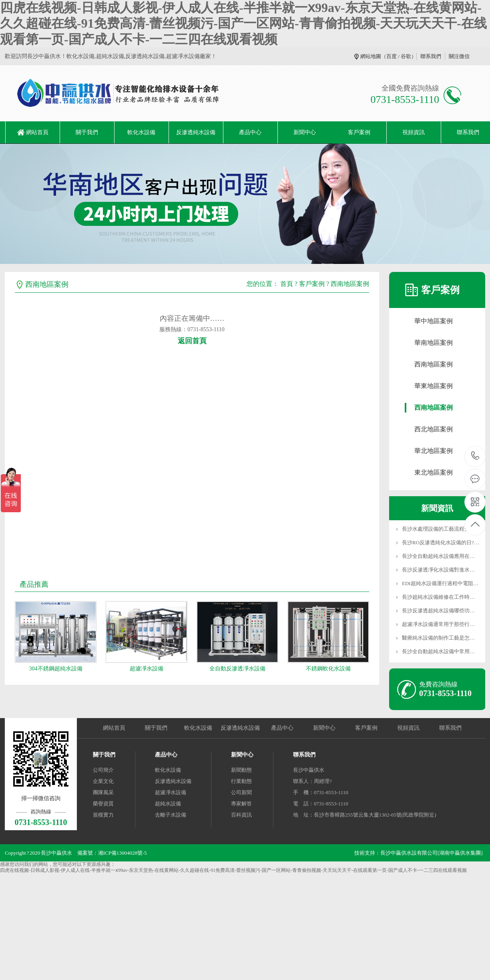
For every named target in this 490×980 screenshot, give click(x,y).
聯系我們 (431, 56)
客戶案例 (359, 132)
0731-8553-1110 (475, 456)
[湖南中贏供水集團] (460, 853)
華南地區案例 (434, 343)
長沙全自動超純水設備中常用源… (441, 651)
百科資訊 (241, 815)
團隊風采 (103, 792)
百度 (392, 56)
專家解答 (241, 804)
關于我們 (87, 132)
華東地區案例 (434, 386)
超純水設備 (168, 804)
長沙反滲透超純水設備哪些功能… (441, 611)
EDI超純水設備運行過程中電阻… (440, 583)
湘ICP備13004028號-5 (122, 853)
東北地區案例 (434, 472)
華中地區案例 (434, 321)
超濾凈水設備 (147, 669)
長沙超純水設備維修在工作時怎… (441, 597)
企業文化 (103, 781)
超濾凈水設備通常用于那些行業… (441, 624)
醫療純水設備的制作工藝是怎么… (441, 638)
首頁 (287, 284)
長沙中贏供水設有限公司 (409, 853)
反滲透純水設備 (196, 132)
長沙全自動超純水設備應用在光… (441, 556)
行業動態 (241, 781)
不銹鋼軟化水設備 (328, 669)
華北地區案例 (434, 451)
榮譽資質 (103, 804)
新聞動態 (241, 770)
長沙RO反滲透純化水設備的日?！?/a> (445, 542)
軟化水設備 (141, 132)
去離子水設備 (171, 815)
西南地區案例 (350, 284)
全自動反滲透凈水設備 (237, 669)
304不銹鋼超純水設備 (56, 669)
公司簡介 (103, 770)
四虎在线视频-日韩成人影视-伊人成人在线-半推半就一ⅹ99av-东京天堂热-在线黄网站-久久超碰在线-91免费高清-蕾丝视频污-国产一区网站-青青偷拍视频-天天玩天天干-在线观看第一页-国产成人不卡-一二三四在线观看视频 (243, 23)
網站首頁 (37, 132)
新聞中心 (305, 132)
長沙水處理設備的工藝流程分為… (441, 529)
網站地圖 (371, 56)
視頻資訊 (414, 132)
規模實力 (103, 815)
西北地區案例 (434, 429)
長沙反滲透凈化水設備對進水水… (441, 570)
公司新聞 (241, 792)
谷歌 (406, 56)
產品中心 (250, 132)
